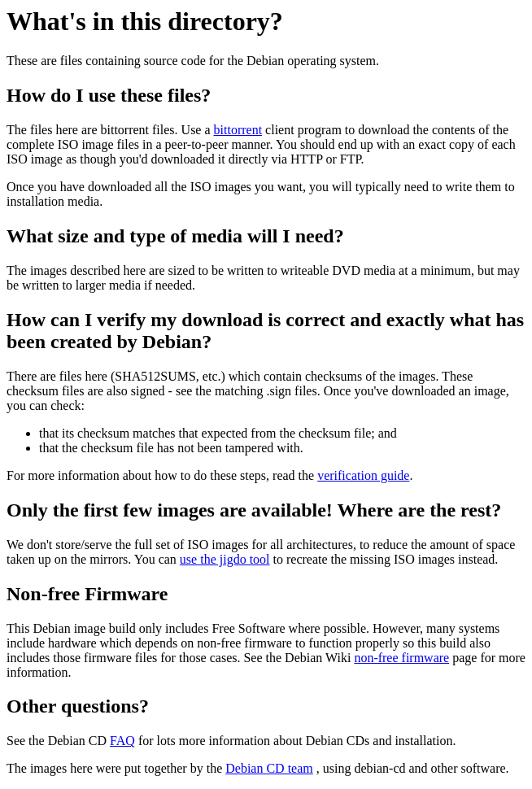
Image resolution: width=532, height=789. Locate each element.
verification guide (363, 475)
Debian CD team (269, 768)
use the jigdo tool (225, 559)
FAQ (122, 741)
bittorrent (238, 130)
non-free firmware (401, 658)
